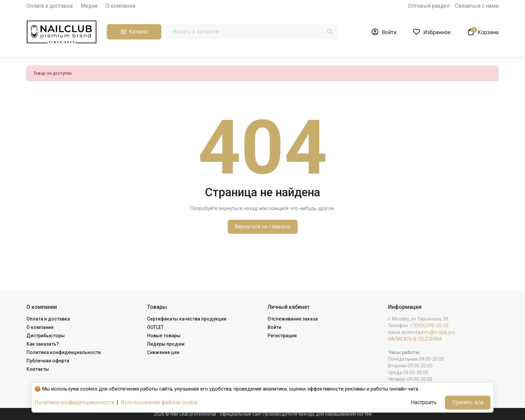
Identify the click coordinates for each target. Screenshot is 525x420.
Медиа (89, 6)
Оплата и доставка (50, 6)
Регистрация (282, 336)
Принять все (468, 402)
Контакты (38, 369)
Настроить (424, 402)
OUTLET (155, 327)
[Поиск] (252, 32)
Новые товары (164, 336)
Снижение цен (163, 352)
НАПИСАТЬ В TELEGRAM (415, 339)
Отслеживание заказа (293, 319)
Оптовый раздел (429, 6)
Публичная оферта (48, 361)
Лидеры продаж (166, 344)
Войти (274, 327)
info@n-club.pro (438, 332)
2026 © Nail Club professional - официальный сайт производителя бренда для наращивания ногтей (263, 414)
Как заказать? (43, 344)
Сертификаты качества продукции (187, 319)
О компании (120, 6)
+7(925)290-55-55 (429, 326)
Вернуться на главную (263, 227)
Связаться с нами (477, 6)
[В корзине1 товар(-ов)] (483, 32)
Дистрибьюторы (46, 336)
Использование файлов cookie (159, 402)
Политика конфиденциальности (64, 352)
